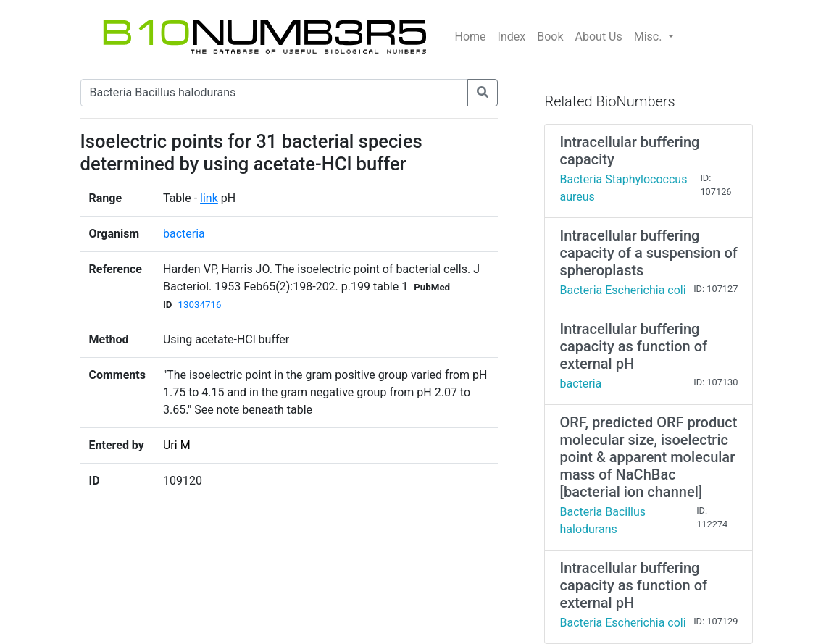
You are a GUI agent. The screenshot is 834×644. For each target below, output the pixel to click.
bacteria (184, 234)
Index (512, 37)
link (209, 198)
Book (550, 37)
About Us (599, 37)
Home (471, 37)
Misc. (650, 37)
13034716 (200, 305)
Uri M (177, 445)
